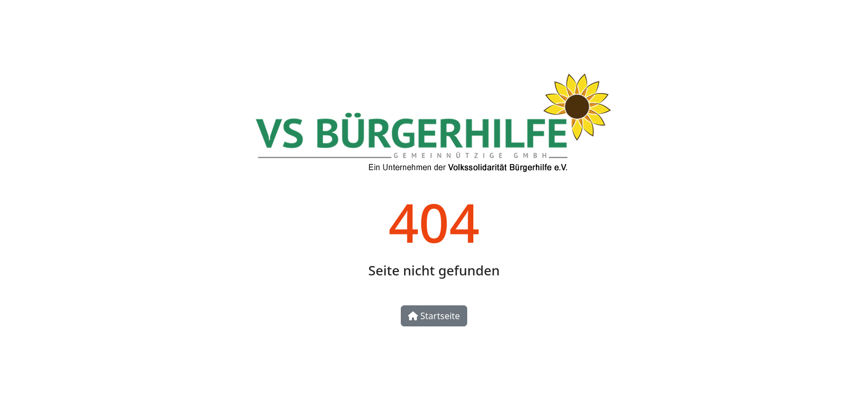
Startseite (434, 316)
